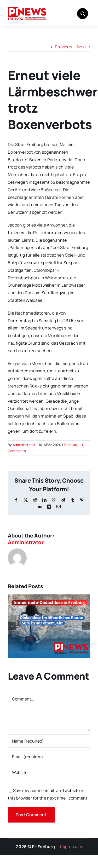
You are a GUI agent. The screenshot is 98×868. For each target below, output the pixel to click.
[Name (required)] (49, 741)
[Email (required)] (49, 757)
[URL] (49, 772)
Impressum (71, 847)
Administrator (24, 445)
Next (81, 47)
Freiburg (71, 445)
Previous (64, 47)
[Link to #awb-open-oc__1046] (83, 14)
